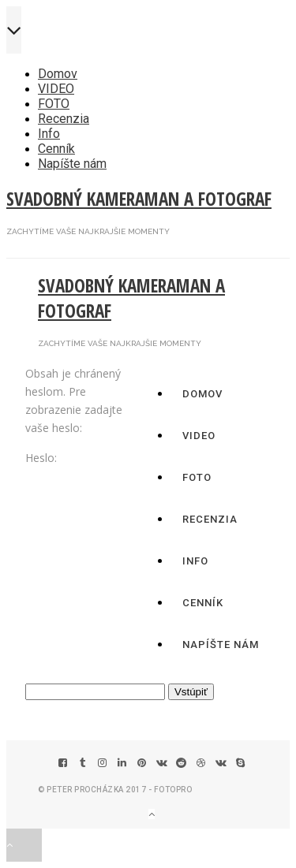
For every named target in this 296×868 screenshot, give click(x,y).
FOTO (54, 104)
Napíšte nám (72, 164)
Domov (58, 74)
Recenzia (64, 119)
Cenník (56, 149)
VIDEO (56, 89)
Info (49, 134)
